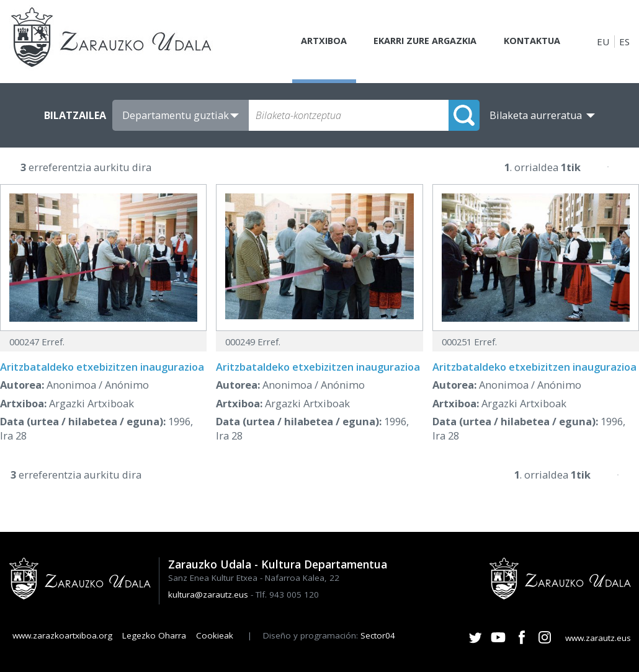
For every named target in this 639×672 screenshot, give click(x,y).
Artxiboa (315, 42)
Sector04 (378, 635)
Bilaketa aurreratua (536, 115)
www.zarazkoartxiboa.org (62, 635)
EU (603, 42)
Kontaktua (530, 42)
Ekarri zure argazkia (419, 42)
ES (624, 42)
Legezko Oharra (154, 635)
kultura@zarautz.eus (208, 595)
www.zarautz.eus (598, 638)
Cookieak (215, 635)
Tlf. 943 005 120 (287, 595)
